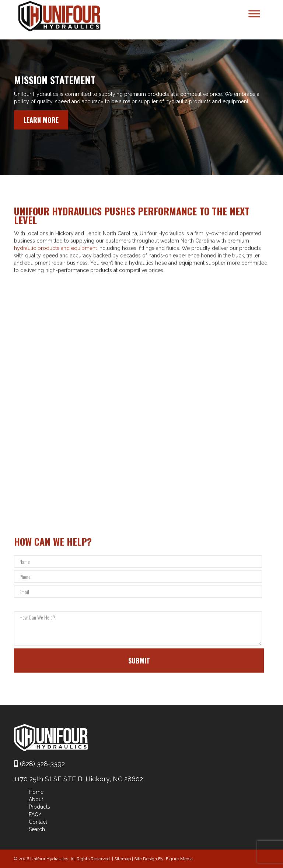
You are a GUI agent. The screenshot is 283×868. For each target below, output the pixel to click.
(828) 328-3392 (39, 764)
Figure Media (179, 859)
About (36, 799)
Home (36, 792)
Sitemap (123, 859)
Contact (38, 822)
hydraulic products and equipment (55, 264)
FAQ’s (35, 815)
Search (37, 829)
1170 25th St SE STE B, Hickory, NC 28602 (78, 779)
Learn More (41, 120)
